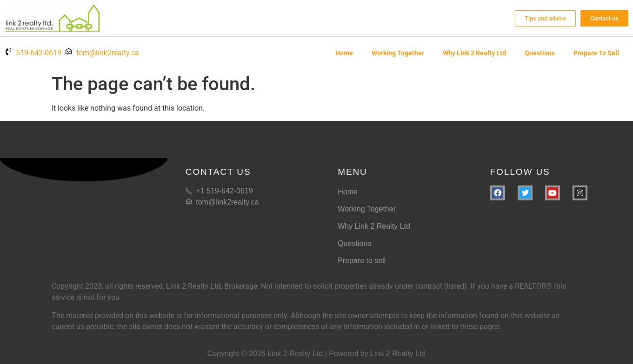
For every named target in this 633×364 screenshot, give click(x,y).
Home (344, 53)
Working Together (398, 53)
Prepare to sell (596, 53)
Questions (540, 53)
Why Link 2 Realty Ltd (474, 53)
